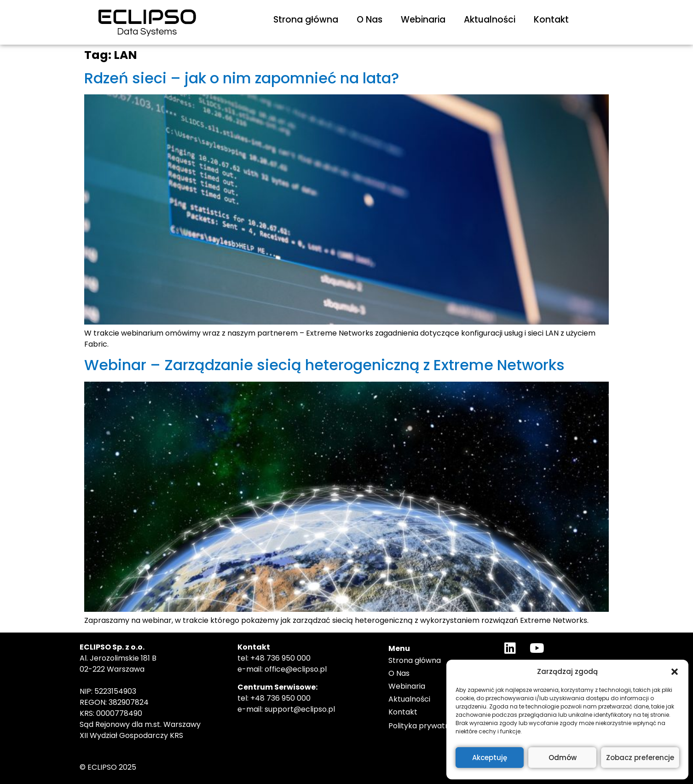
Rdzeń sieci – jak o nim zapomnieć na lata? (242, 78)
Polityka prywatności (426, 726)
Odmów (563, 758)
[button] (675, 672)
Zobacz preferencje (640, 758)
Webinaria (423, 20)
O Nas (370, 20)
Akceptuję (490, 758)
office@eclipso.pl (296, 669)
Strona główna (306, 20)
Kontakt (551, 20)
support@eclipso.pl (300, 709)
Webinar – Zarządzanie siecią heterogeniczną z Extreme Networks (324, 365)
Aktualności (490, 20)
